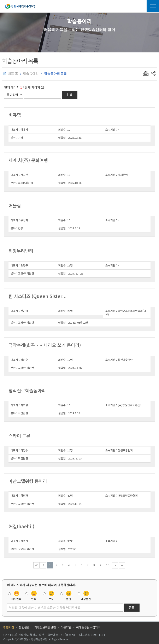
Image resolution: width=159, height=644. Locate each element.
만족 (34, 599)
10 (108, 565)
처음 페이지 (36, 565)
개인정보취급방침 (45, 627)
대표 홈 (13, 73)
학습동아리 (31, 73)
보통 (51, 599)
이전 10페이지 (43, 565)
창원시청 (9, 627)
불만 (69, 599)
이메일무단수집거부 (88, 627)
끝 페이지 (122, 565)
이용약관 (66, 627)
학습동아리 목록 (55, 73)
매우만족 (16, 599)
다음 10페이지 (115, 565)
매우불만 (86, 599)
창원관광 (24, 627)
